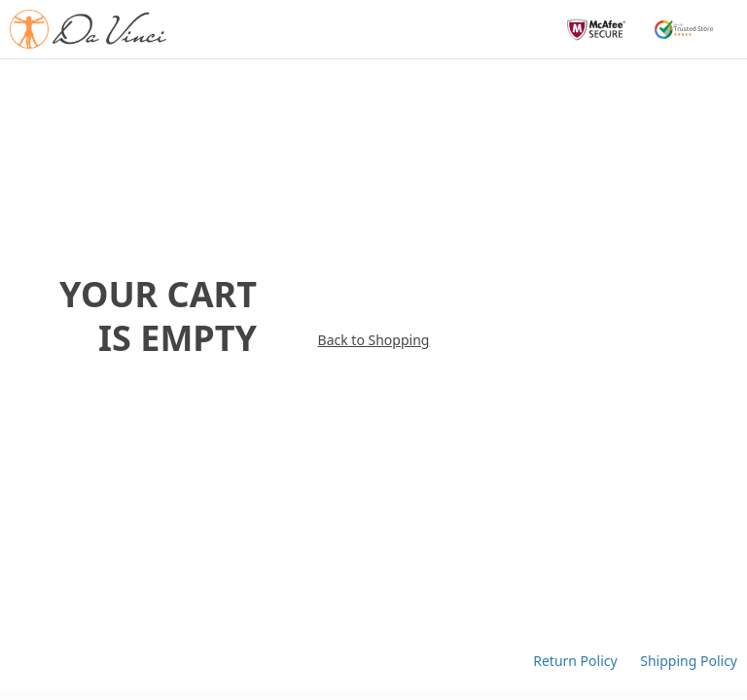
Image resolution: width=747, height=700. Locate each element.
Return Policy (577, 661)
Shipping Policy (689, 661)
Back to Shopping (374, 306)
